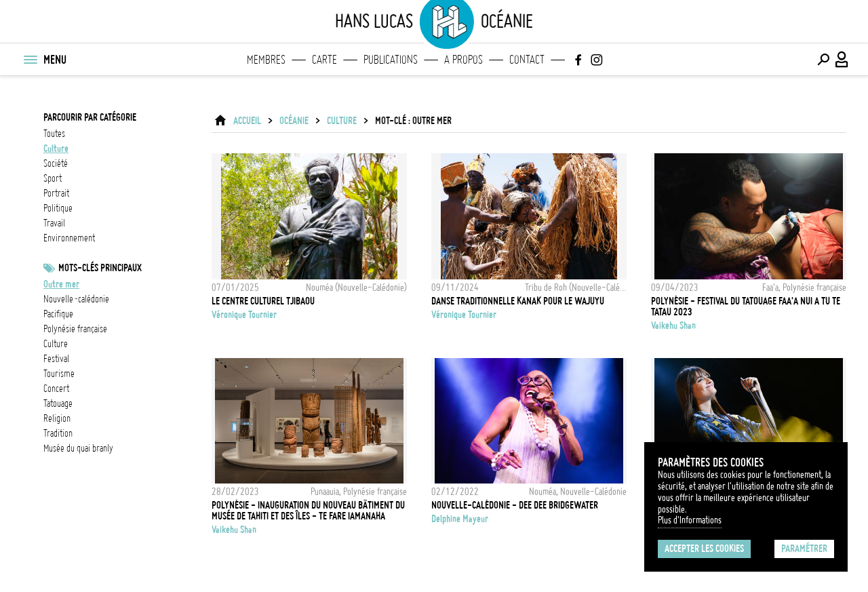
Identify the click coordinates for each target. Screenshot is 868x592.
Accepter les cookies (704, 549)
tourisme (59, 374)
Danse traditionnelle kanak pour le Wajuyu (518, 301)
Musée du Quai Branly (78, 448)
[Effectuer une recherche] (823, 60)
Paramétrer (804, 549)
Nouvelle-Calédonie (76, 299)
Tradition (58, 433)
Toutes (54, 134)
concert (56, 389)
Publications (391, 60)
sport (53, 178)
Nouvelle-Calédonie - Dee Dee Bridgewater (515, 505)
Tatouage (58, 403)
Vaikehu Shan (673, 325)
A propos (463, 60)
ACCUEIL (247, 121)
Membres (266, 60)
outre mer (61, 284)
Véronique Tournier (244, 315)
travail (54, 223)
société (56, 163)
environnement (69, 238)
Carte (324, 60)
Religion (57, 418)
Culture (56, 344)
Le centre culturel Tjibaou (263, 301)
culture (56, 149)
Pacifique (58, 314)
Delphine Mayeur (460, 519)
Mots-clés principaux (100, 268)
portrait (56, 193)
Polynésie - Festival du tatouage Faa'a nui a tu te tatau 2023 (746, 307)
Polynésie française (75, 329)
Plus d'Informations (690, 520)
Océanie (294, 121)
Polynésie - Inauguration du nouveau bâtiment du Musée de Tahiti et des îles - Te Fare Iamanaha (308, 511)
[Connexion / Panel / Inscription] (842, 60)
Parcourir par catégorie (90, 117)
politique (58, 208)
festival (56, 359)
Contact (527, 60)
